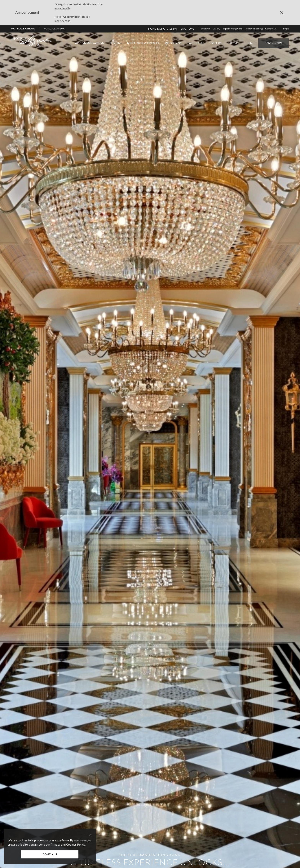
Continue (50, 854)
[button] (55, 29)
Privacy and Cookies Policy (68, 844)
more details (62, 8)
